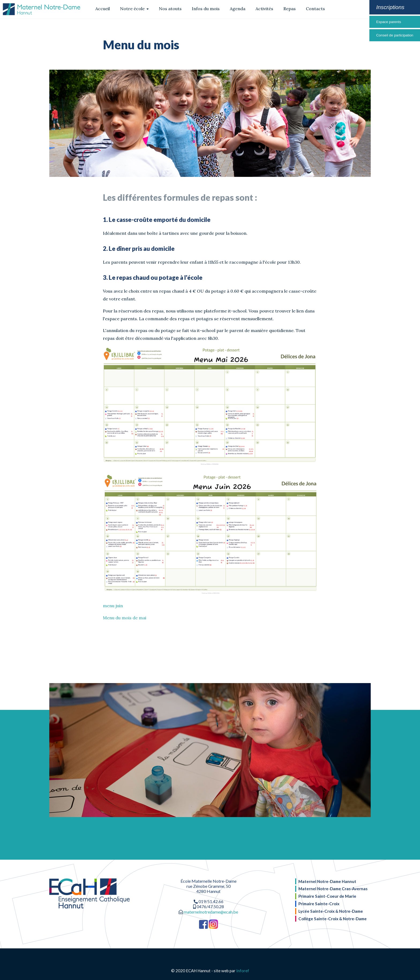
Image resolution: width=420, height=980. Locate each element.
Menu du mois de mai (125, 618)
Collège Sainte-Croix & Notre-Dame (333, 919)
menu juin (113, 606)
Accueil (103, 9)
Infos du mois (206, 9)
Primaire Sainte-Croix (319, 904)
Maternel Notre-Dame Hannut (327, 881)
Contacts (315, 9)
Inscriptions (390, 7)
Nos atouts (170, 9)
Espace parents (389, 22)
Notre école (134, 9)
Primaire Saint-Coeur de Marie (327, 896)
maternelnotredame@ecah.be (211, 912)
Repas (290, 9)
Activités (264, 9)
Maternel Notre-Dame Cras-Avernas (333, 889)
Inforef (243, 971)
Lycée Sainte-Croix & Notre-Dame (331, 911)
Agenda (238, 9)
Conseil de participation (395, 35)
